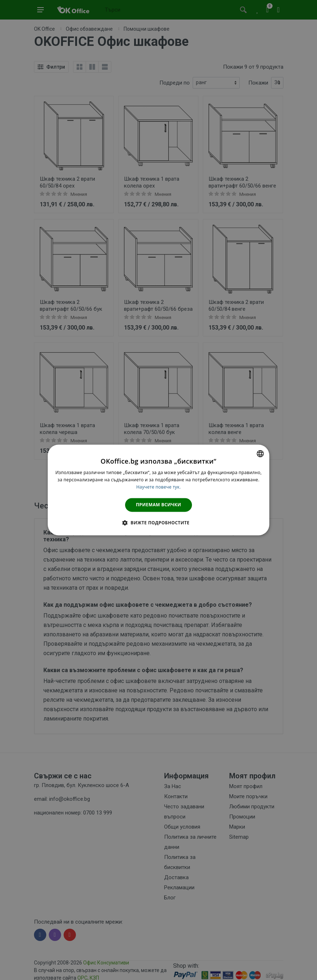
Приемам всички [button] (158, 505)
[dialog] (159, 490)
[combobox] (260, 454)
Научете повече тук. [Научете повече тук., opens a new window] (158, 487)
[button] (158, 523)
